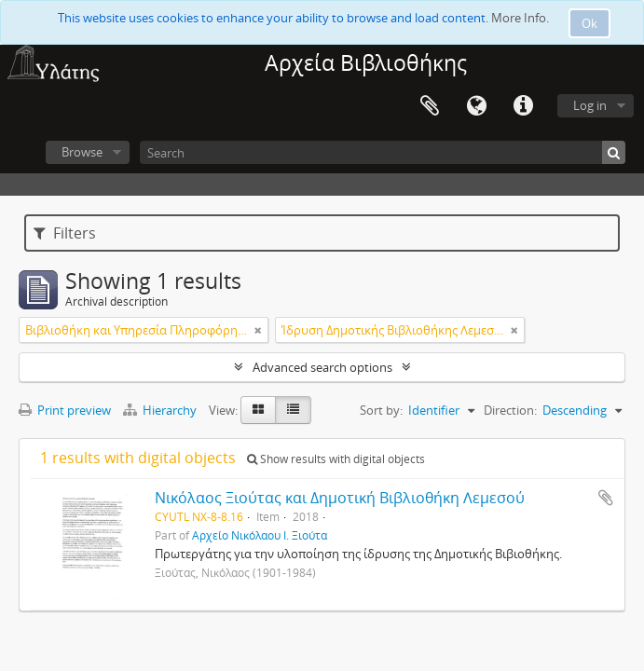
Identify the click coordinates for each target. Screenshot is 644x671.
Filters (65, 233)
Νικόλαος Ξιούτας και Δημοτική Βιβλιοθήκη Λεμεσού (340, 498)
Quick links (523, 106)
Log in (590, 105)
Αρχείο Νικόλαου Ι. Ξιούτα (260, 535)
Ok (589, 23)
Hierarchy (161, 410)
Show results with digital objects (336, 459)
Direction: (510, 410)
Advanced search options (322, 367)
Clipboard (430, 106)
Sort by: (381, 410)
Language (476, 106)
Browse (82, 152)
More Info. (520, 18)
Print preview (65, 410)
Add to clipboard (606, 498)
